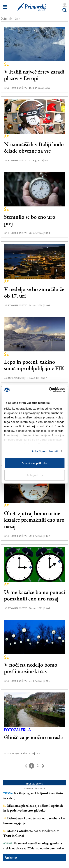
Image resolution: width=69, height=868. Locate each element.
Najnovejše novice (35, 788)
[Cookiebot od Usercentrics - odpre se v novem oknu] (49, 390)
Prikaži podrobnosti (45, 451)
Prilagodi (35, 475)
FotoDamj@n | (12, 753)
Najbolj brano (35, 784)
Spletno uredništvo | (16, 88)
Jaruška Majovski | (15, 378)
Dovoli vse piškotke (34, 463)
